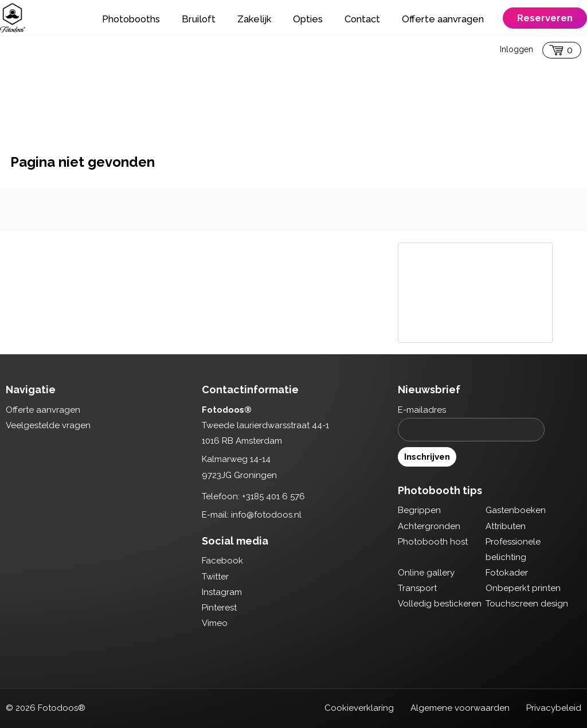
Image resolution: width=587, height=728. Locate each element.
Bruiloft (199, 19)
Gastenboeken (516, 510)
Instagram (222, 592)
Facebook (222, 561)
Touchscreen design (527, 604)
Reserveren (545, 18)
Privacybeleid (554, 708)
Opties (308, 19)
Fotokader (507, 573)
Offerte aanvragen (443, 19)
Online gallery (426, 573)
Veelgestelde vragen (48, 425)
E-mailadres (422, 410)
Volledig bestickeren (440, 604)
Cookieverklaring (359, 708)
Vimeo (215, 623)
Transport (417, 588)
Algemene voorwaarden (460, 708)
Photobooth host (433, 542)
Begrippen (419, 510)
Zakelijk (254, 19)
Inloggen (516, 49)
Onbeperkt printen (523, 588)
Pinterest (219, 608)
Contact (362, 19)
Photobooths (131, 19)
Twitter (215, 577)
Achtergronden (429, 526)
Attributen (506, 526)
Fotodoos (13, 18)
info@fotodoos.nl (266, 515)
